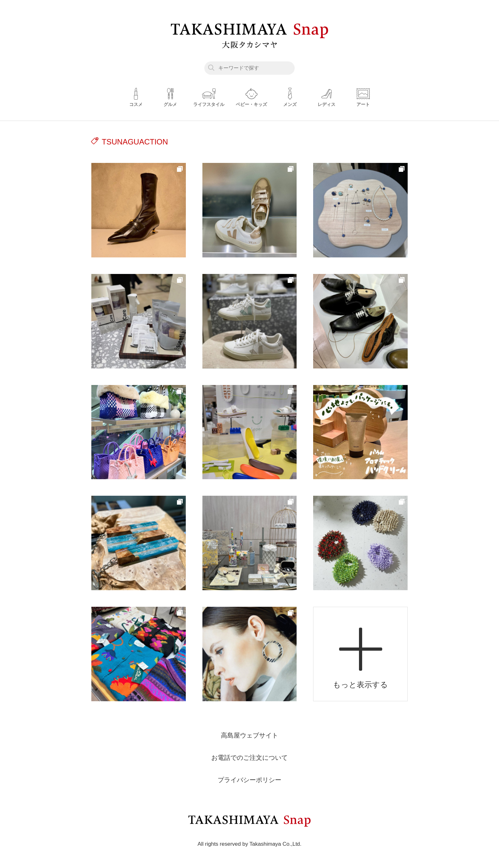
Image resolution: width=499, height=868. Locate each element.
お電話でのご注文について (250, 758)
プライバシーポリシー (250, 780)
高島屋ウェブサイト (250, 735)
